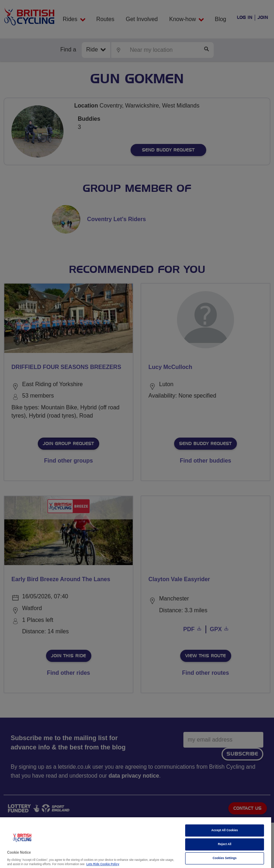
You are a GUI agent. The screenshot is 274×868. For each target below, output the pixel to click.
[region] (136, 843)
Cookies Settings (225, 858)
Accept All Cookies (225, 830)
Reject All (225, 844)
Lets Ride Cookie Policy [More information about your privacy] (103, 864)
